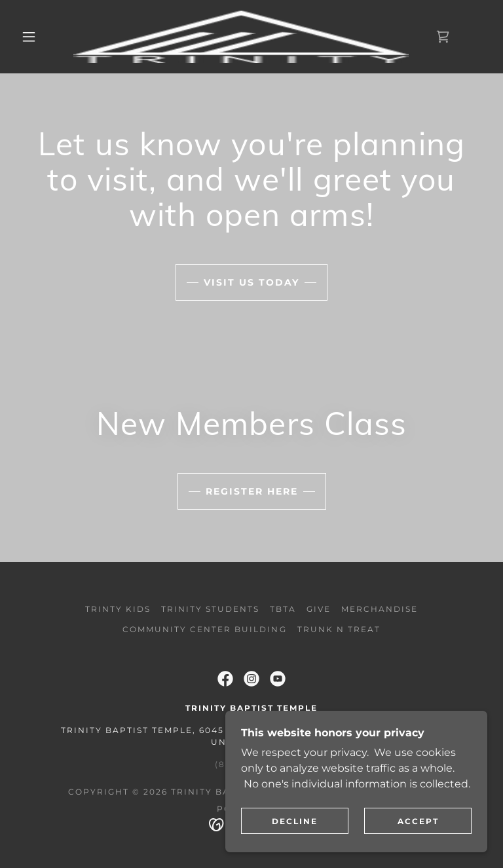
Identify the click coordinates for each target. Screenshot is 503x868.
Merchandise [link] (380, 609)
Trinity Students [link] (210, 609)
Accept (418, 821)
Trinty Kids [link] (118, 609)
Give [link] (319, 609)
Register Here (252, 491)
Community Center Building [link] (204, 629)
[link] (241, 37)
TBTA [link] (283, 609)
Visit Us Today (251, 282)
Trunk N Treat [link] (339, 629)
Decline (295, 821)
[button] (29, 37)
